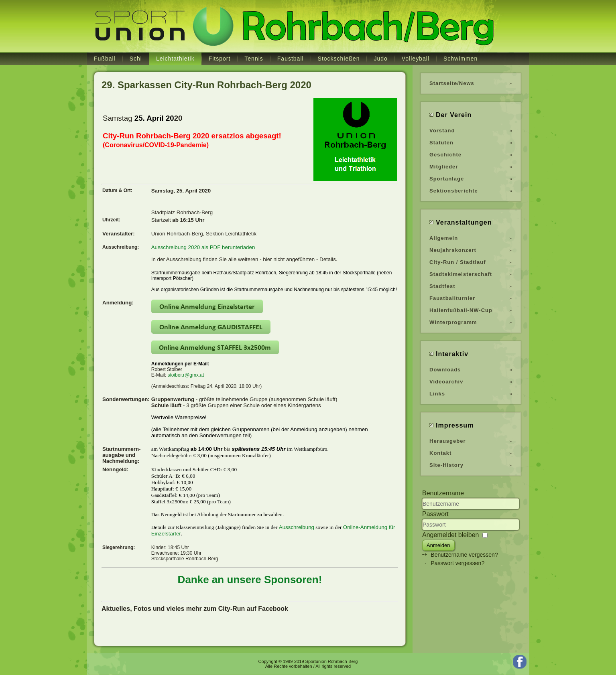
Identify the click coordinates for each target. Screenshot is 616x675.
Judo (380, 59)
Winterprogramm (453, 322)
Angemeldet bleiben (450, 535)
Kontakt (440, 453)
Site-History (446, 465)
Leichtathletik (175, 59)
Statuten (441, 143)
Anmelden (438, 545)
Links (437, 394)
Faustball (291, 59)
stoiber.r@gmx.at (186, 375)
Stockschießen (339, 59)
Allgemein (444, 238)
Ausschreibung (297, 527)
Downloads (445, 370)
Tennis (254, 59)
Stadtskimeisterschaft (461, 274)
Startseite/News (452, 83)
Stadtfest (442, 286)
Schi (136, 59)
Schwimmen (460, 59)
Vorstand (442, 131)
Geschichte (445, 155)
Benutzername (443, 493)
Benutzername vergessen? (464, 555)
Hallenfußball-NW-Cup (461, 310)
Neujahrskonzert (453, 250)
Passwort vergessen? (457, 563)
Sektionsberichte (454, 191)
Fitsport (220, 59)
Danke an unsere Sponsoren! (250, 580)
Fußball (105, 59)
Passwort (435, 514)
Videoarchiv (446, 382)
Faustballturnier (452, 298)
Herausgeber (447, 441)
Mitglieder (444, 167)
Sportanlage (447, 179)
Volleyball (416, 59)
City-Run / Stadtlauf (458, 262)
